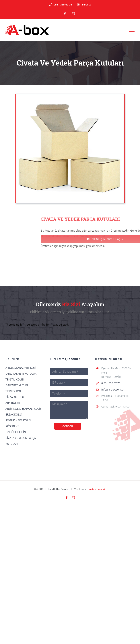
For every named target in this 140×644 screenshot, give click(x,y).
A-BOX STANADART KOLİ (21, 368)
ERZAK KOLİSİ (14, 414)
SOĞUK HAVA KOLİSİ (18, 420)
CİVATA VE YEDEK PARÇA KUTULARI (21, 441)
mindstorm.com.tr (97, 489)
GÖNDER (68, 426)
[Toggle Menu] (132, 31)
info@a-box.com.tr (113, 390)
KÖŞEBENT (12, 426)
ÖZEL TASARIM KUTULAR (21, 374)
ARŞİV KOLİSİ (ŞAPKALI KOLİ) (23, 409)
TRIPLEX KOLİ (14, 391)
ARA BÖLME (13, 403)
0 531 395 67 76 (111, 383)
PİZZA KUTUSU (15, 397)
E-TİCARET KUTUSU (17, 385)
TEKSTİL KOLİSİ (15, 379)
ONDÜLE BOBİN (16, 432)
